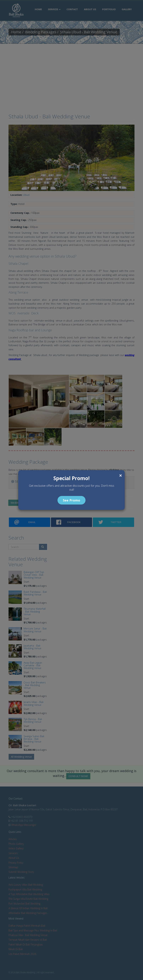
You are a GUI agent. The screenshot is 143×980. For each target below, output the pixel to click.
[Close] (121, 475)
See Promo (71, 500)
